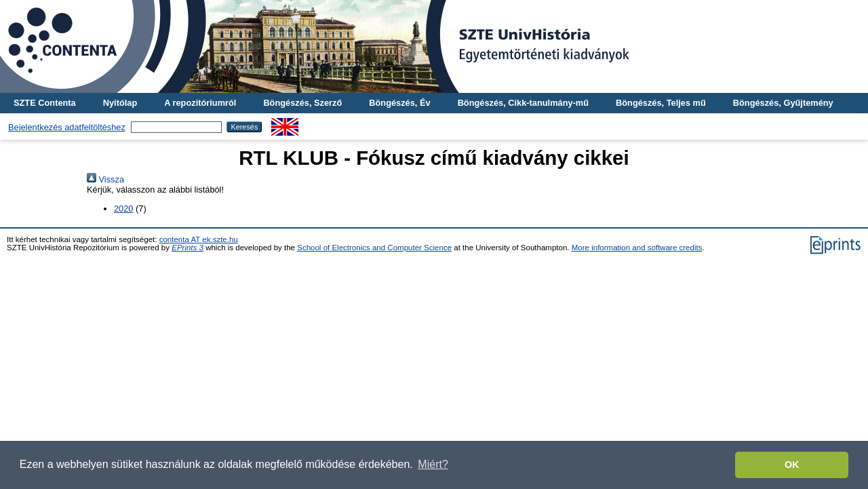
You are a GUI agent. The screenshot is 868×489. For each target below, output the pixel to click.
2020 (123, 209)
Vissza (105, 179)
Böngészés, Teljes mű (661, 103)
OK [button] (792, 465)
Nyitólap (120, 103)
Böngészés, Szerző (302, 103)
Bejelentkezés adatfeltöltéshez (67, 127)
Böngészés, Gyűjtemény (783, 103)
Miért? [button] (433, 464)
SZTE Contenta (45, 103)
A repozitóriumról (200, 103)
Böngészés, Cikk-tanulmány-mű (523, 103)
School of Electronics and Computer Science (374, 248)
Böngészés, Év (399, 103)
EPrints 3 (188, 248)
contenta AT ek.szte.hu (199, 239)
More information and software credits (637, 248)
